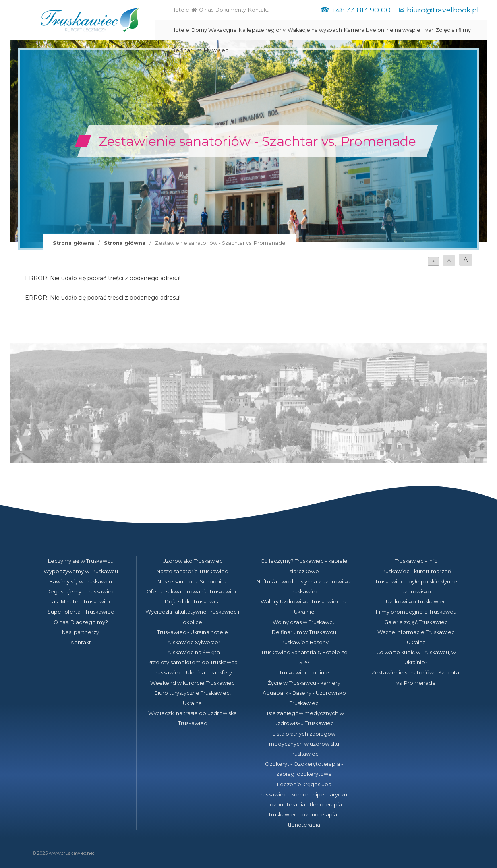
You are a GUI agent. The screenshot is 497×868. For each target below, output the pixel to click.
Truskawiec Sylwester (193, 642)
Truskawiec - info (416, 561)
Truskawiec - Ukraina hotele (193, 632)
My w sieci (217, 50)
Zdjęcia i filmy (453, 30)
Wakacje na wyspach (315, 30)
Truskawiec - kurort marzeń (416, 571)
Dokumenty (231, 10)
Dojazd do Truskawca (193, 602)
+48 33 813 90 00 (361, 10)
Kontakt (258, 10)
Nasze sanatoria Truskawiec (192, 571)
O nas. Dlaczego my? (81, 622)
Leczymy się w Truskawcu (81, 561)
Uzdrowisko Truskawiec (193, 561)
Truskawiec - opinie (304, 673)
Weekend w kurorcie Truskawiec (193, 683)
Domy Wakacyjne (214, 30)
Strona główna (74, 243)
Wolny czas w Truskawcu (304, 622)
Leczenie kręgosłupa (304, 784)
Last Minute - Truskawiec (81, 602)
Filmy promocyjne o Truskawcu (416, 612)
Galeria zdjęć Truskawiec (416, 622)
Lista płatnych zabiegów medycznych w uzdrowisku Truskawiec (304, 744)
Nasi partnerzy (81, 632)
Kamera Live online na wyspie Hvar (389, 30)
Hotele (180, 10)
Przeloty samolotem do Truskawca (193, 662)
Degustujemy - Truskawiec (81, 592)
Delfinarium (187, 50)
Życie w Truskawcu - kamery (304, 683)
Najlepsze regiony (262, 30)
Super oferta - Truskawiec (81, 612)
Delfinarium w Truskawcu (304, 632)
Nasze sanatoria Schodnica (193, 582)
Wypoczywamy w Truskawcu (81, 571)
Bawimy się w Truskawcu (81, 582)
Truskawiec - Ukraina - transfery (192, 673)
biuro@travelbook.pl (443, 10)
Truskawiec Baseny (304, 642)
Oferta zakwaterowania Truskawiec (192, 592)
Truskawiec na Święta (192, 652)
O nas (206, 10)
